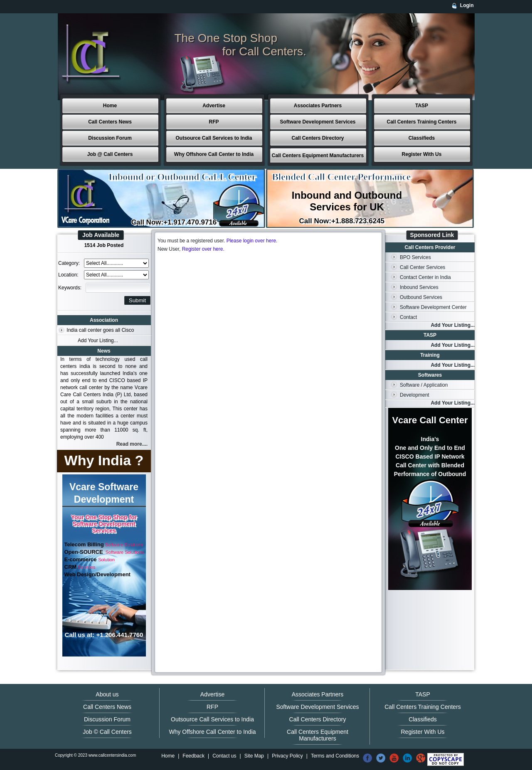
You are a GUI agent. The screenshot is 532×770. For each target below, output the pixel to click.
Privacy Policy (287, 756)
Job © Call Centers (107, 732)
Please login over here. (252, 241)
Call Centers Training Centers (421, 122)
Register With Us (422, 154)
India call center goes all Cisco (100, 330)
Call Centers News (110, 122)
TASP (422, 106)
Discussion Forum (110, 138)
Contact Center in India (425, 277)
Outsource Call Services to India (214, 138)
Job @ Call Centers (110, 154)
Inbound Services (419, 287)
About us (107, 694)
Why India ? (104, 460)
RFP (214, 122)
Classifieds (422, 138)
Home (110, 106)
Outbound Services (421, 297)
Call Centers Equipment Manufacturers (318, 155)
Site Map (254, 756)
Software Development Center (433, 307)
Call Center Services (422, 267)
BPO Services (415, 257)
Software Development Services (318, 122)
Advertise (214, 106)
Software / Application (424, 385)
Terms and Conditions (335, 756)
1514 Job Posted (104, 245)
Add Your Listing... (98, 341)
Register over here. (203, 249)
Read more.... (132, 444)
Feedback (193, 756)
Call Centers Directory (318, 138)
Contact (408, 317)
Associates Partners (318, 106)
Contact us (224, 756)
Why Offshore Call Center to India (214, 154)
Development (415, 395)
